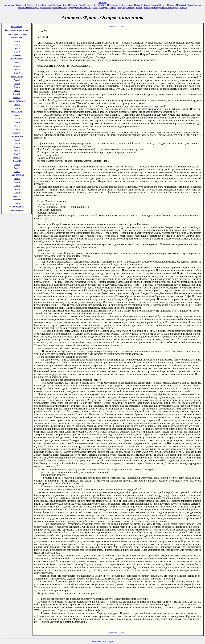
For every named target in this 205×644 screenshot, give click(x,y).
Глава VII (17, 98)
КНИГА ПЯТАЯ (17, 112)
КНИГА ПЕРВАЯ (17, 38)
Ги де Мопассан (44, 8)
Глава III (17, 41)
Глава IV (17, 45)
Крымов (173, 5)
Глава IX (17, 165)
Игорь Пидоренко (90, 8)
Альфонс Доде (91, 5)
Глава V (17, 48)
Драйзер (103, 5)
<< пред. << (113, 26)
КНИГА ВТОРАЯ (17, 59)
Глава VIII (17, 55)
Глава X (17, 168)
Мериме (23, 8)
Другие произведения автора (16, 30)
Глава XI (17, 172)
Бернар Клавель (151, 5)
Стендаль (104, 8)
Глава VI (17, 52)
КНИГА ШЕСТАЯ (17, 136)
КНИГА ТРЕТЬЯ (17, 77)
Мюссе (56, 8)
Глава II (17, 63)
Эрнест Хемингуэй (169, 8)
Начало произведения (17, 34)
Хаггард (155, 8)
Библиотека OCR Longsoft (102, 641)
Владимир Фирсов (126, 8)
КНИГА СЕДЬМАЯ (17, 175)
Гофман (73, 5)
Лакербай (182, 5)
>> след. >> (122, 26)
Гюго (81, 5)
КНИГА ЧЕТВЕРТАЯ (17, 101)
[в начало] (102, 2)
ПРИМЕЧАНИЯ (17, 210)
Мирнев (31, 8)
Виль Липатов (194, 5)
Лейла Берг (29, 5)
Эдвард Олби (74, 8)
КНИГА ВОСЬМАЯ (17, 207)
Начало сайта (16, 27)
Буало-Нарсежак (44, 5)
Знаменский (114, 5)
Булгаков (57, 5)
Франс (147, 8)
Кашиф (139, 5)
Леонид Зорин (128, 5)
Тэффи (113, 8)
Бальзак (19, 5)
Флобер (139, 8)
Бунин (65, 5)
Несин (64, 8)
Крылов (164, 5)
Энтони (183, 8)
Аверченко (9, 5)
